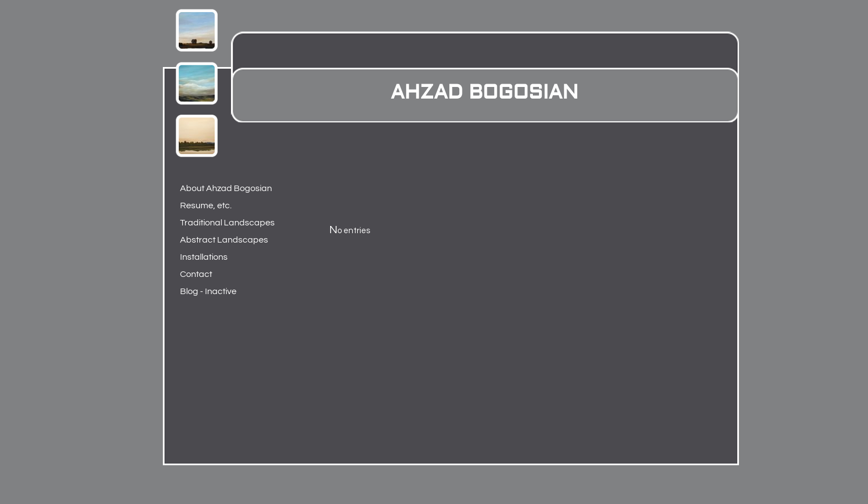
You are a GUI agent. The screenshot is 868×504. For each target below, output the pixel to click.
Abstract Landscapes (224, 240)
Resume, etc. (206, 205)
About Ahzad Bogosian (225, 188)
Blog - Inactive (208, 291)
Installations (204, 257)
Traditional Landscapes (225, 223)
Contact (196, 274)
